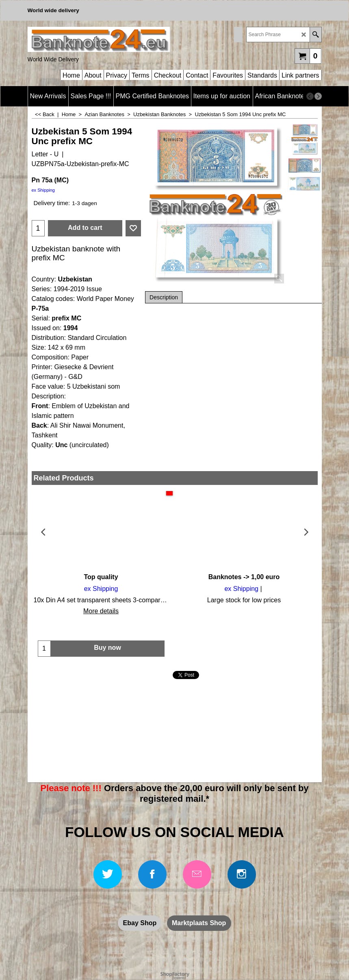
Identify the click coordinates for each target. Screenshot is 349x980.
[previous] (310, 96)
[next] (318, 96)
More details (101, 611)
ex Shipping (43, 190)
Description (164, 297)
